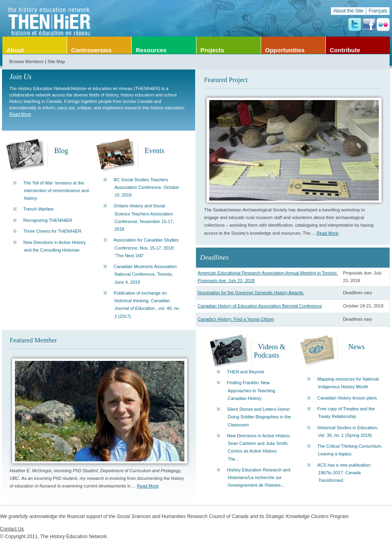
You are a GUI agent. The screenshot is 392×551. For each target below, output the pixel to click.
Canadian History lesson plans (347, 398)
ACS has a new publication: (344, 473)
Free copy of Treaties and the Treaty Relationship (346, 413)
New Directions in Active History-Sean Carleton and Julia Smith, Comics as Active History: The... (259, 447)
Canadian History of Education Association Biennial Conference (260, 306)
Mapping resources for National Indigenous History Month (348, 383)
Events (154, 151)
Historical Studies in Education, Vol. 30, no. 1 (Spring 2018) (348, 431)
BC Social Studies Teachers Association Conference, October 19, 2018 (146, 187)
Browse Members (27, 61)
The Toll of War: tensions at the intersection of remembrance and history (56, 190)
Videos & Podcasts (269, 351)
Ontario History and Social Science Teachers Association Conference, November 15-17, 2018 (144, 217)
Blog (61, 151)
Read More (20, 114)
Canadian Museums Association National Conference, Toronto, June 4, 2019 (145, 274)
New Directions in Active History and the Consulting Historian (54, 246)
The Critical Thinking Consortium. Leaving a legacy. (350, 450)
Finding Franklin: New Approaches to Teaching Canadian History (251, 390)
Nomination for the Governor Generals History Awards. (251, 293)
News (356, 347)
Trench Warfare (39, 209)
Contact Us (12, 529)
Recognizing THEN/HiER (48, 220)
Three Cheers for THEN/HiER (52, 231)
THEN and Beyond (245, 372)
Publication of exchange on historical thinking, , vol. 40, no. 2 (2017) (147, 305)
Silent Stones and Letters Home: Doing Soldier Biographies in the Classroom (259, 417)
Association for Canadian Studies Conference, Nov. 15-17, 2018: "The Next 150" (146, 248)
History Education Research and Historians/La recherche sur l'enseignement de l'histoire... (259, 477)
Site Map (56, 61)
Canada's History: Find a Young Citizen (236, 319)
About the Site (348, 11)
